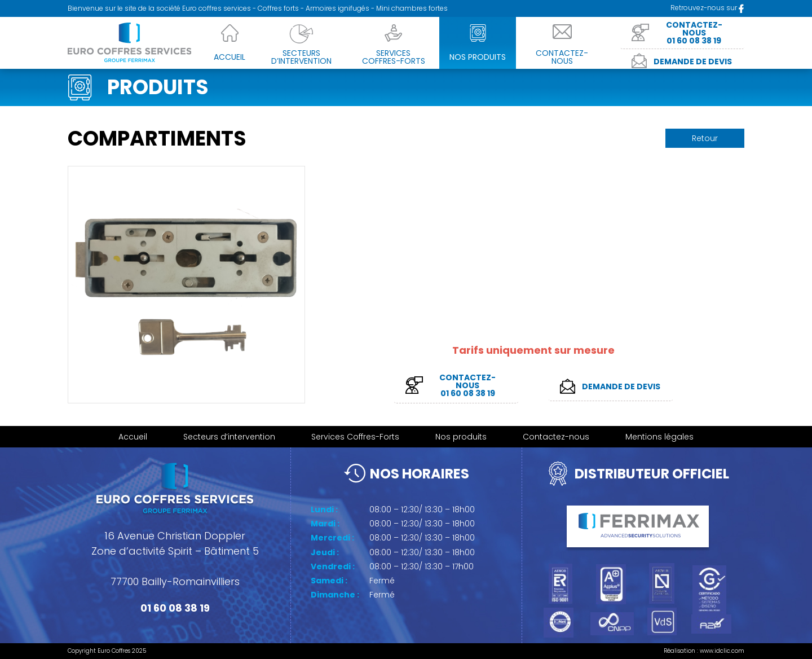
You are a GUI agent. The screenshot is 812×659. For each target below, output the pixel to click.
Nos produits (461, 437)
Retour (705, 138)
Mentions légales (659, 437)
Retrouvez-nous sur (707, 8)
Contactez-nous (556, 437)
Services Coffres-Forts (355, 437)
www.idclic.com (722, 651)
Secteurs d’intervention (229, 437)
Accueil (133, 437)
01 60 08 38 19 (175, 608)
